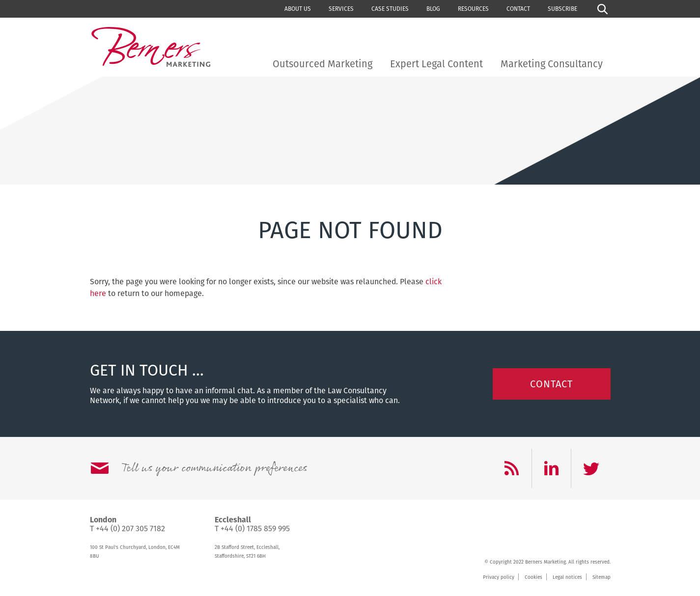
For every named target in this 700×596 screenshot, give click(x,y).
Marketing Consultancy (552, 64)
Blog (433, 9)
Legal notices (567, 577)
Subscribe (562, 9)
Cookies (533, 577)
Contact (518, 9)
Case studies (390, 9)
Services (341, 9)
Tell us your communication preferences (214, 468)
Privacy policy (499, 577)
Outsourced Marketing (322, 64)
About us (298, 9)
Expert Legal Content (436, 64)
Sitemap (602, 577)
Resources (473, 9)
